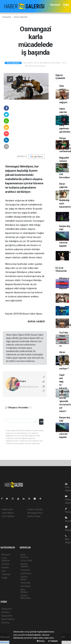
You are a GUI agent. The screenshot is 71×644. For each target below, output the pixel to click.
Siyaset (5, 567)
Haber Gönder (34, 516)
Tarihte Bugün (24, 578)
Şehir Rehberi (24, 591)
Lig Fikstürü (26, 573)
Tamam (53, 641)
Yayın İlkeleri (8, 513)
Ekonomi (55, 5)
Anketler (6, 612)
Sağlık (4, 578)
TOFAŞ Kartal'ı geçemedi (64, 216)
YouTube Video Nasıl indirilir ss (64, 339)
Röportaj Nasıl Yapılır (64, 298)
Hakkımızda (7, 509)
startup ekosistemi (9, 642)
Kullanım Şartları (35, 509)
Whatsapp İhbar (35, 513)
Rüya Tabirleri (8, 619)
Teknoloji (6, 574)
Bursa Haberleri (21, 17)
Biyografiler (7, 616)
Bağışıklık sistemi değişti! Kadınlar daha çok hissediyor (65, 168)
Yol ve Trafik (26, 561)
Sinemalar (25, 583)
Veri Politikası (8, 516)
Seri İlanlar (26, 586)
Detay (41, 641)
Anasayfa (7, 17)
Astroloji (5, 623)
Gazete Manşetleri (26, 597)
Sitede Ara (7, 609)
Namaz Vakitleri (24, 565)
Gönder (42, 422)
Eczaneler (25, 570)
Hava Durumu (24, 556)
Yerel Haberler (6, 559)
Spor (4, 571)
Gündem (6, 564)
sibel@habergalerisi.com (27, 387)
